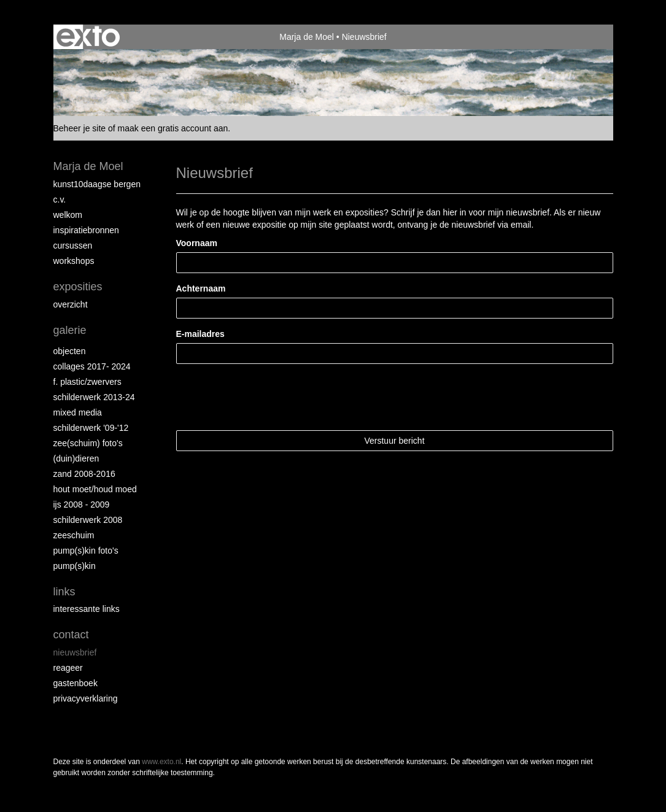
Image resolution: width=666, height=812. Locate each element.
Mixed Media (78, 412)
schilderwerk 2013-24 (94, 397)
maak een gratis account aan (173, 128)
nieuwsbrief (75, 652)
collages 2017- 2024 (92, 366)
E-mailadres (200, 334)
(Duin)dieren (76, 458)
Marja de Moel (307, 37)
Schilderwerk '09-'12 (91, 428)
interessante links (87, 609)
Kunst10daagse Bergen (97, 184)
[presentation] (269, 397)
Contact (71, 635)
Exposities (78, 287)
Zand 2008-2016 (84, 474)
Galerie (70, 330)
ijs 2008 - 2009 (82, 505)
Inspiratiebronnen (86, 230)
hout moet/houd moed (95, 489)
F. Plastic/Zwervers (87, 382)
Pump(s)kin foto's (86, 551)
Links (64, 592)
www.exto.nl (161, 762)
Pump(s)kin (75, 566)
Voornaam (197, 243)
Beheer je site (80, 128)
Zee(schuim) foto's (88, 443)
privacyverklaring (86, 698)
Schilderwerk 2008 (88, 520)
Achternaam (201, 288)
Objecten (70, 351)
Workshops (74, 261)
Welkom (68, 215)
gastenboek (76, 683)
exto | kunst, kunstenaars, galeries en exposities (88, 37)
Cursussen (73, 246)
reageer (68, 668)
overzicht (71, 304)
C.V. (60, 199)
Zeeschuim (74, 535)
